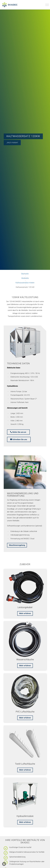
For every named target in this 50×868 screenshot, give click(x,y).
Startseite (25, 274)
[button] (4, 864)
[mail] (19, 439)
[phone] (18, 432)
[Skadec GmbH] (12, 5)
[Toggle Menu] (47, 5)
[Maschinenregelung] (17, 545)
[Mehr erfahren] (25, 613)
